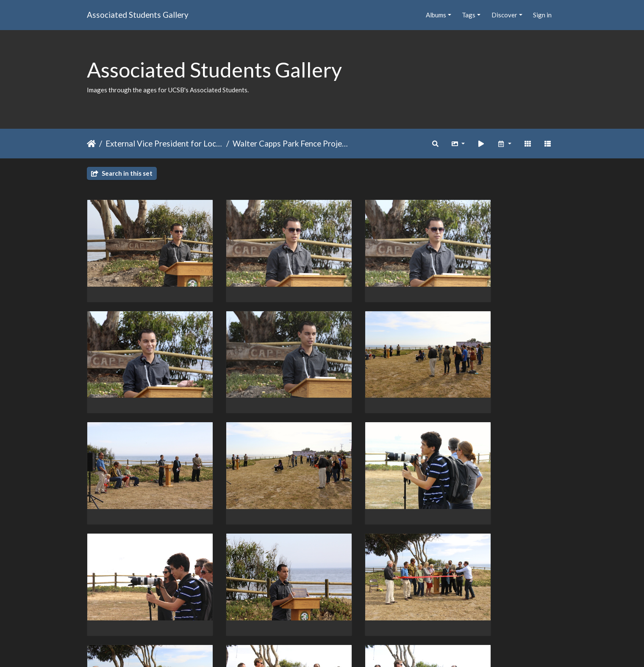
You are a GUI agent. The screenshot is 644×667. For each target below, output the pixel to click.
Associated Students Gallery (138, 15)
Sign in (542, 15)
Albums (436, 15)
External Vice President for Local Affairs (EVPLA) (164, 143)
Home (91, 144)
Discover (504, 15)
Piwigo (340, 649)
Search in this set (122, 173)
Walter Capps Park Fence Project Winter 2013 (291, 143)
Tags (469, 15)
